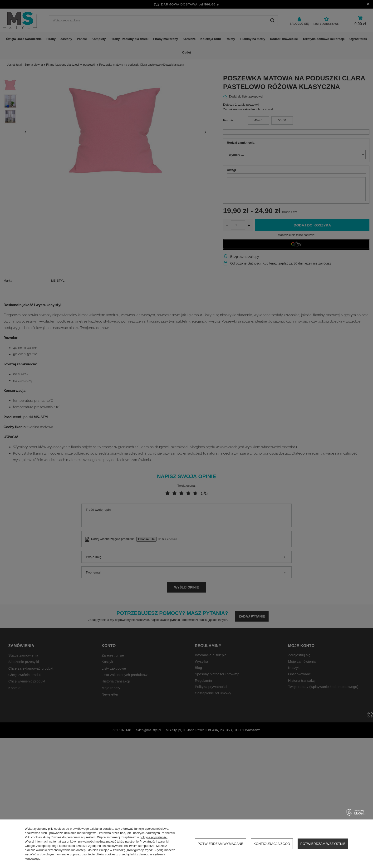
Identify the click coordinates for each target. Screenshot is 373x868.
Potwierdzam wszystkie (323, 844)
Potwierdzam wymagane (221, 844)
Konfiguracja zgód (272, 844)
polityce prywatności (153, 837)
